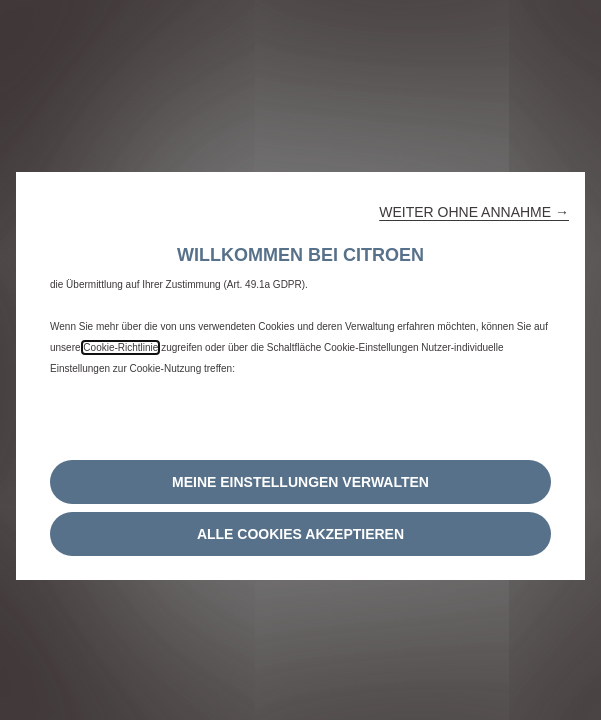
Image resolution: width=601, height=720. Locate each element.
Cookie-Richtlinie (120, 347)
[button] (474, 212)
